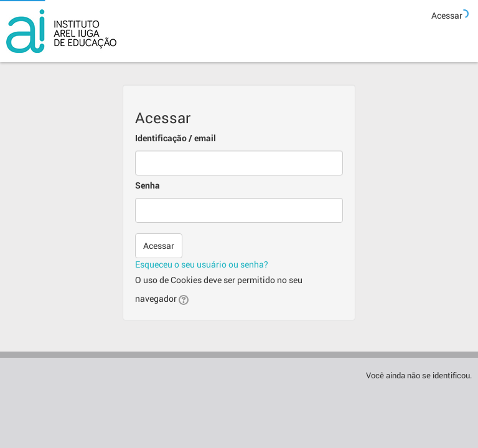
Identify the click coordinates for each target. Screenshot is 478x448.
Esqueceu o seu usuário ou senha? (202, 264)
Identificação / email (176, 138)
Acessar (447, 15)
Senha (148, 185)
